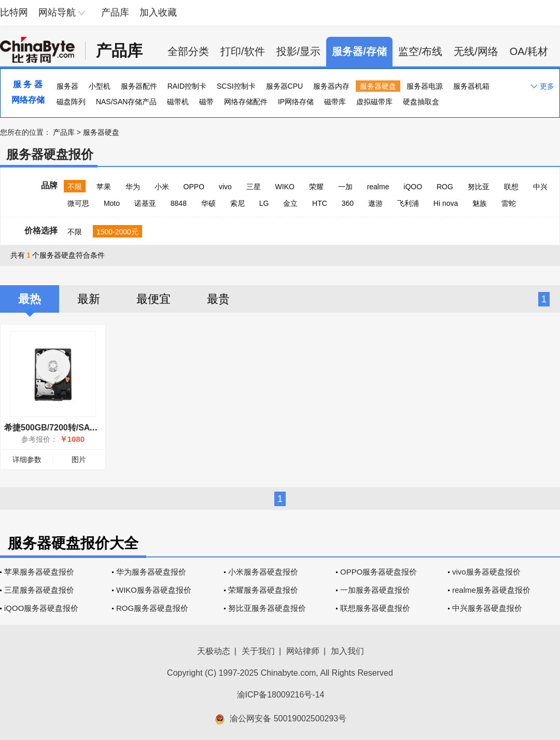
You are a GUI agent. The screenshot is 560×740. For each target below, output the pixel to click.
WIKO (285, 187)
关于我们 (258, 651)
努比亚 (479, 187)
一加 (345, 187)
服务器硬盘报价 (50, 154)
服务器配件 (139, 86)
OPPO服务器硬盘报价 (379, 572)
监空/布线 (421, 51)
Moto (112, 203)
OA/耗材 (529, 51)
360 (348, 203)
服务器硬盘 (378, 86)
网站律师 (303, 651)
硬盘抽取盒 (421, 102)
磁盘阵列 (71, 102)
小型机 (100, 86)
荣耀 (316, 187)
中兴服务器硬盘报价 (487, 608)
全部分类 (188, 51)
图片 (79, 459)
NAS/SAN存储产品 (126, 102)
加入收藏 (158, 12)
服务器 (67, 86)
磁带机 (178, 102)
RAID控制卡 (187, 86)
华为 (133, 187)
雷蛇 (509, 203)
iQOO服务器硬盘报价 (41, 608)
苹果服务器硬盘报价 (39, 572)
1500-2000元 (117, 232)
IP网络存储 (296, 102)
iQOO (413, 187)
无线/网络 (476, 51)
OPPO (194, 187)
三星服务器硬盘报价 (39, 590)
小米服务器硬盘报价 (263, 572)
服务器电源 (425, 86)
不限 (75, 187)
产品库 (115, 12)
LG (264, 203)
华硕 (208, 203)
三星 (254, 187)
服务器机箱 (471, 86)
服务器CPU (285, 86)
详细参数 (27, 459)
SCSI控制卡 (236, 86)
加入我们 (347, 651)
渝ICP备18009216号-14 (281, 695)
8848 (179, 203)
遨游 (375, 203)
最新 (89, 299)
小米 (162, 187)
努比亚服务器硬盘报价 (267, 608)
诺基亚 (145, 203)
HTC (320, 203)
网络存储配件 (246, 102)
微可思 (78, 203)
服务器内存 (331, 86)
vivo (225, 187)
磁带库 (335, 102)
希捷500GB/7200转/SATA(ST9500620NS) (82, 428)
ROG (445, 187)
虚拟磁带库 (374, 102)
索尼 (237, 203)
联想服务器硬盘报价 (375, 608)
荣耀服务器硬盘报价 (263, 590)
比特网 (14, 12)
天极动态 (214, 651)
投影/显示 (299, 51)
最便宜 (153, 299)
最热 (30, 299)
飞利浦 (408, 203)
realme (378, 187)
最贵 (218, 299)
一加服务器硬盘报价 (375, 590)
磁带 (206, 102)
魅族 (480, 203)
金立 (290, 203)
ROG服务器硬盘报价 (152, 608)
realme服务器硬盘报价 (491, 590)
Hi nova (446, 203)
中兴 (540, 187)
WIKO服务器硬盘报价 (154, 590)
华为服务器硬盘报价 (151, 572)
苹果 (104, 187)
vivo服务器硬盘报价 (486, 572)
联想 (511, 187)
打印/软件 (243, 51)
